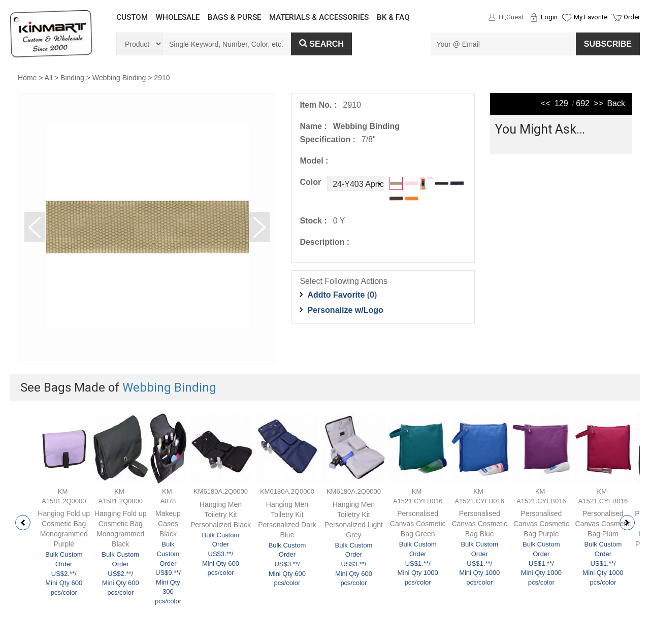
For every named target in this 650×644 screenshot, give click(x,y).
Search (321, 44)
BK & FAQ (393, 17)
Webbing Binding (119, 78)
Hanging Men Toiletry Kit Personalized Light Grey (354, 520)
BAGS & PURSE (234, 17)
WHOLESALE (178, 17)
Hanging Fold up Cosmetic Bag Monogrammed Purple (64, 529)
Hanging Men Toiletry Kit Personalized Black (221, 514)
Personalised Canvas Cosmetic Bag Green (418, 524)
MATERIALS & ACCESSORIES (319, 17)
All (49, 78)
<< (546, 103)
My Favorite (591, 17)
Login (549, 17)
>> (598, 103)
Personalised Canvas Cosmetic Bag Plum (603, 524)
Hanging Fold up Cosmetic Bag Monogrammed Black (121, 529)
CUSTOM (132, 17)
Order (632, 17)
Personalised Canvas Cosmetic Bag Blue (479, 524)
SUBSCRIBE (608, 44)
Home (27, 78)
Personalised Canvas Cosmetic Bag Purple (541, 524)
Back (616, 103)
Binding (72, 78)
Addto (336, 295)
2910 (162, 78)
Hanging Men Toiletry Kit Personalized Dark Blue (287, 520)
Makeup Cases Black (168, 524)
